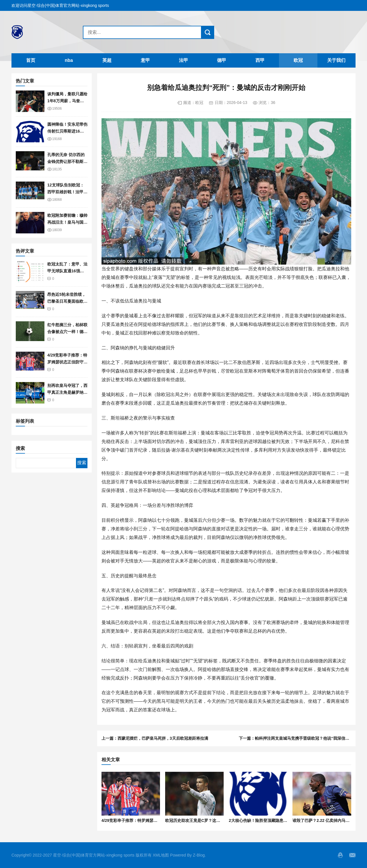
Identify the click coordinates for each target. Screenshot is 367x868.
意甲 (145, 60)
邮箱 (352, 855)
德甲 (222, 60)
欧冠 (298, 60)
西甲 (260, 60)
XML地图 (161, 855)
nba (69, 60)
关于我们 (336, 60)
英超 (107, 60)
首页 (31, 60)
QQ (340, 855)
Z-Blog (199, 855)
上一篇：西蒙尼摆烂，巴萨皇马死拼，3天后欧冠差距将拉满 (155, 738)
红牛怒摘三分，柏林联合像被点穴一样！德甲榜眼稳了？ (67, 332)
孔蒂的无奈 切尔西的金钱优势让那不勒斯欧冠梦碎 (67, 162)
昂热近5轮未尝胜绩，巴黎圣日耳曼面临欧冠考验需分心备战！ (67, 301)
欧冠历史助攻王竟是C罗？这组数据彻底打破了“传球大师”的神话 (223, 820)
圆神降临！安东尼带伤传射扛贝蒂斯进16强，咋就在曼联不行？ (67, 131)
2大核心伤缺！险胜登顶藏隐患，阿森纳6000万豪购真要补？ (283, 820)
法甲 (183, 60)
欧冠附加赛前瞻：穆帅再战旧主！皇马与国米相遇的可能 (67, 222)
